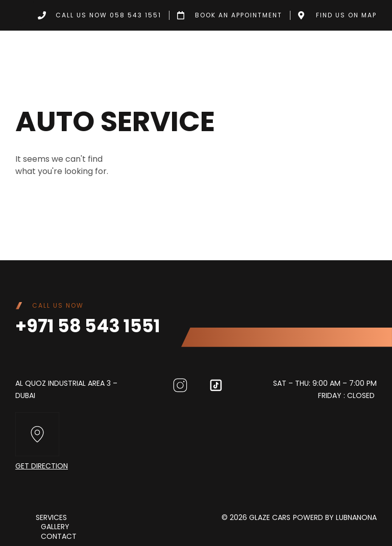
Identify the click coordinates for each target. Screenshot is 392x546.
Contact (59, 536)
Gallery (55, 527)
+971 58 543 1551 (88, 326)
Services (51, 517)
